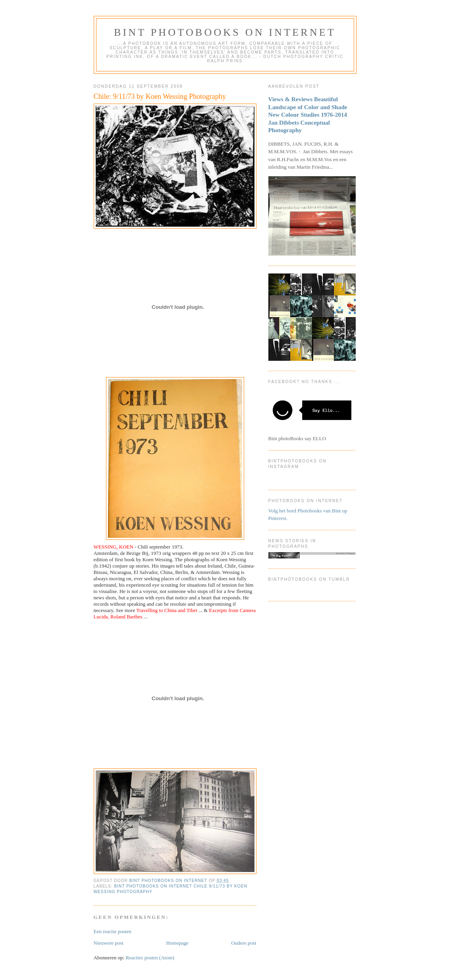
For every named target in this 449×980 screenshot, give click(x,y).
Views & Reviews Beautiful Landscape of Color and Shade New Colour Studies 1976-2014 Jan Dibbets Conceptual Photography (308, 115)
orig (167, 553)
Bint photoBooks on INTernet (225, 32)
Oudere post (244, 943)
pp (201, 553)
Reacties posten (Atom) (150, 958)
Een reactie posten (113, 931)
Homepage (177, 943)
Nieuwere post (109, 943)
